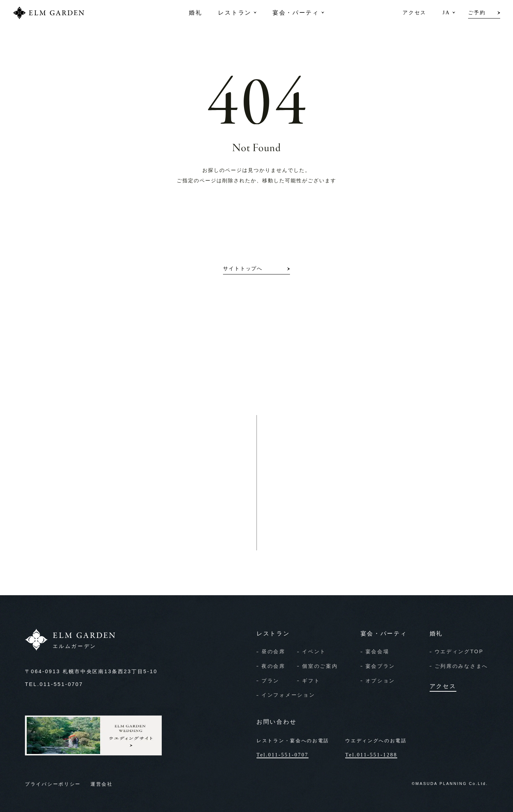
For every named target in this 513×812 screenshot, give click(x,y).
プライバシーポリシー (53, 784)
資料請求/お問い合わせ (323, 502)
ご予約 (477, 12)
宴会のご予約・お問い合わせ (133, 542)
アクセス (414, 12)
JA (446, 12)
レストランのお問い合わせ (130, 522)
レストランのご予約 (121, 502)
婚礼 (195, 12)
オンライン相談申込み (322, 522)
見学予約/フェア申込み (323, 542)
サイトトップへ (243, 269)
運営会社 (102, 784)
